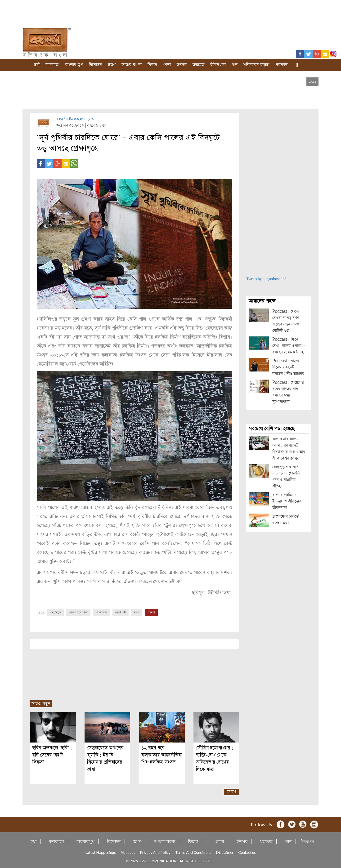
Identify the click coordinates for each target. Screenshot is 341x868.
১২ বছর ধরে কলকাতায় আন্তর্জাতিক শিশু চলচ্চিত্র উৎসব (162, 755)
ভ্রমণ (112, 65)
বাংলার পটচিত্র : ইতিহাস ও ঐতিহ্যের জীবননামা (287, 501)
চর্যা (37, 65)
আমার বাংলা (132, 65)
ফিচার (152, 65)
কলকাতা (52, 65)
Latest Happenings (101, 852)
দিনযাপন (307, 841)
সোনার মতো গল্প (78, 613)
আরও (232, 792)
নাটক (137, 613)
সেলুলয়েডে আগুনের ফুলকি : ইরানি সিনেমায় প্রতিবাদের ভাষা (105, 758)
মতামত (198, 65)
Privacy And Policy (155, 852)
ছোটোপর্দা (121, 613)
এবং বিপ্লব (56, 613)
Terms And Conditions (193, 852)
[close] (312, 82)
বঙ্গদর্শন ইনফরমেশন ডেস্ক (75, 119)
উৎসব (182, 65)
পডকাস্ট (281, 65)
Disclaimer (225, 852)
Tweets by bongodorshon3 (266, 279)
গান (235, 65)
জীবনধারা (218, 65)
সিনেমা (151, 613)
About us (128, 852)
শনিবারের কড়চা (256, 65)
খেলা (167, 65)
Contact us (247, 852)
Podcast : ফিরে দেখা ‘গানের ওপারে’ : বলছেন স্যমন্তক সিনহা (289, 346)
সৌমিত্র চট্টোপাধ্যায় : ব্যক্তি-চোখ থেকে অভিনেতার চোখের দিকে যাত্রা (215, 758)
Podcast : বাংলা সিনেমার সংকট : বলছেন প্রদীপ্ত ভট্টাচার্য (288, 367)
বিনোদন (95, 65)
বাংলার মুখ (74, 65)
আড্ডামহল (101, 613)
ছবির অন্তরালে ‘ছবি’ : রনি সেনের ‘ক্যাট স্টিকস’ (52, 755)
